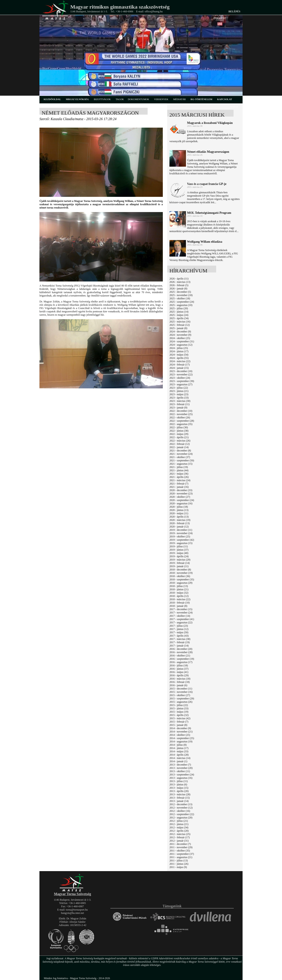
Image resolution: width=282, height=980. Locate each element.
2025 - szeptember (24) (182, 302)
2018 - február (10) (180, 603)
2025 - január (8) (178, 328)
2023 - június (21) (179, 391)
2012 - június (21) (179, 824)
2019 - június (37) (179, 550)
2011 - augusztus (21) (181, 857)
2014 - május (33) (179, 751)
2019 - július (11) (179, 546)
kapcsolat (225, 99)
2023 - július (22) (179, 388)
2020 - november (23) (181, 494)
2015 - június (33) (179, 708)
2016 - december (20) (181, 649)
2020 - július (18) (179, 507)
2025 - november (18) (181, 295)
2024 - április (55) (179, 358)
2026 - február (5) (179, 285)
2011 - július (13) (179, 861)
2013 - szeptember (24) (182, 775)
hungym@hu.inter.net (72, 913)
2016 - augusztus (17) (181, 662)
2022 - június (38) (179, 431)
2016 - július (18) (179, 665)
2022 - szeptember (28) (182, 421)
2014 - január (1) (178, 761)
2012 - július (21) (179, 821)
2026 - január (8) (178, 289)
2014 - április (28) (179, 755)
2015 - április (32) (179, 715)
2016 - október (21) (180, 656)
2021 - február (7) (179, 484)
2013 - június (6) (178, 784)
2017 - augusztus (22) (181, 622)
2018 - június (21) (179, 589)
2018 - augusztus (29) (181, 583)
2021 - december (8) (180, 451)
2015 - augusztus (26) (181, 702)
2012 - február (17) (180, 837)
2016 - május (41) (179, 672)
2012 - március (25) (180, 834)
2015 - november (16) (181, 692)
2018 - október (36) (180, 576)
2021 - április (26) (179, 477)
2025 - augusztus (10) (181, 305)
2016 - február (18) (180, 682)
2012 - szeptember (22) (182, 814)
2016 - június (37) (179, 669)
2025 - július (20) (179, 308)
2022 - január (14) (179, 447)
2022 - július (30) (179, 427)
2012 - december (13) (181, 804)
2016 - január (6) (178, 685)
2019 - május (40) (179, 553)
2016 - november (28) (181, 652)
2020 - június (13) (179, 510)
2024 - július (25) (179, 348)
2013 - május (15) (179, 788)
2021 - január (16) (179, 487)
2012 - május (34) (179, 827)
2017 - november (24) (181, 613)
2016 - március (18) (180, 679)
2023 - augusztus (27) (181, 384)
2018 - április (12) (179, 596)
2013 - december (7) (180, 765)
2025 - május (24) (179, 315)
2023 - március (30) (180, 401)
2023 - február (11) (179, 404)
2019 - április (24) (179, 556)
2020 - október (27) (180, 497)
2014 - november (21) (181, 732)
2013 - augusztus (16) (181, 778)
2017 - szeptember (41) (182, 619)
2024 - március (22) (180, 361)
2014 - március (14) (180, 758)
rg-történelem (201, 99)
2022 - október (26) (180, 417)
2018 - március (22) (180, 599)
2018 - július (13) (179, 586)
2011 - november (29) (181, 847)
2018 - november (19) (181, 573)
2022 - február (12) (180, 444)
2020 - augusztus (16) (181, 503)
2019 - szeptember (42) (182, 540)
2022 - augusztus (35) (181, 424)
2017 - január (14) (179, 646)
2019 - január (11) (179, 566)
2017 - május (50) (179, 632)
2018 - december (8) (180, 570)
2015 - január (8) (178, 725)
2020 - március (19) (180, 520)
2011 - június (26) (179, 864)
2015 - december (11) (181, 689)
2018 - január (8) (178, 606)
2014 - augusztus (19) (181, 742)
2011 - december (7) (180, 844)
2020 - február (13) (180, 523)
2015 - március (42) (180, 718)
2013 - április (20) (179, 791)
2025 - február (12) (180, 325)
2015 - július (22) (179, 705)
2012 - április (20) (179, 831)
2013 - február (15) (180, 798)
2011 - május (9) (178, 867)
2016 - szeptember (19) (182, 659)
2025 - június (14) (179, 312)
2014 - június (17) (179, 748)
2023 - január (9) (178, 408)
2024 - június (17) (179, 351)
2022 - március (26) (180, 441)
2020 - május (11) (179, 513)
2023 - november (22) (181, 374)
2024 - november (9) (180, 335)
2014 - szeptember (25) (182, 738)
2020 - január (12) (179, 527)
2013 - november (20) (181, 768)
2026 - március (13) (180, 282)
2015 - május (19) (179, 712)
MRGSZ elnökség (77, 99)
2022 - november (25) (181, 414)
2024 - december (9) (180, 332)
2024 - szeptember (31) (182, 341)
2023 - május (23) (179, 394)
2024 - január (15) (179, 368)
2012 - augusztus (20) (181, 818)
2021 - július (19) (179, 467)
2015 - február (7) (179, 722)
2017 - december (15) (181, 609)
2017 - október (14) (180, 616)
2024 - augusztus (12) (181, 345)
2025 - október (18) (180, 298)
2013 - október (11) (180, 771)
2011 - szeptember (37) (182, 854)
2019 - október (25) (180, 537)
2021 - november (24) (181, 454)
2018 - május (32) (179, 593)
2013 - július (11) (179, 781)
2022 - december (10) (181, 411)
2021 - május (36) (179, 474)
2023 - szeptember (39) (182, 381)
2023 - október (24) (180, 378)
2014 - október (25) (180, 735)
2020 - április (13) (179, 517)
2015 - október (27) (180, 695)
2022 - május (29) (179, 434)
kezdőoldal (52, 99)
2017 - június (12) (179, 629)
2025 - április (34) (179, 318)
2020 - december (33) (181, 490)
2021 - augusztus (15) (181, 464)
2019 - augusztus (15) (181, 543)
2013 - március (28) (180, 794)
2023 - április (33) (179, 398)
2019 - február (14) (180, 563)
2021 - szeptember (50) (182, 460)
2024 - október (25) (180, 338)
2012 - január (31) (179, 841)
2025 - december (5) (180, 292)
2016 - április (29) (179, 675)
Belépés (234, 11)
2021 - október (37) (180, 457)
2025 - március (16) (180, 322)
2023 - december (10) (181, 371)
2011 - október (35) (180, 851)
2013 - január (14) (179, 801)
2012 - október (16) (180, 811)
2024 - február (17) (180, 365)
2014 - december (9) (180, 728)
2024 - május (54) (179, 355)
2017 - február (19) (180, 642)
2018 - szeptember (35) (182, 579)
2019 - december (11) (181, 530)
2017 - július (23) (179, 626)
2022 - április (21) (179, 437)
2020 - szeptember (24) (182, 500)
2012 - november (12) (181, 808)
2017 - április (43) (179, 636)
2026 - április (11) (179, 279)
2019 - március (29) (180, 560)
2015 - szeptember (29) (182, 699)
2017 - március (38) (180, 639)
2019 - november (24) (181, 533)
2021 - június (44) (179, 470)
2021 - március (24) (180, 480)
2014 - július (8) (178, 745)
